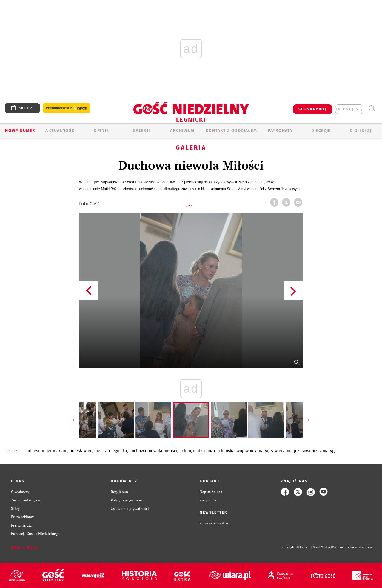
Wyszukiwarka (372, 108)
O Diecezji (361, 131)
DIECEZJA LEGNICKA (111, 451)
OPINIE (101, 131)
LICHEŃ (185, 451)
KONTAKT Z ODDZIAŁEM (231, 131)
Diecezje (321, 131)
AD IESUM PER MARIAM (47, 451)
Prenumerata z (67, 108)
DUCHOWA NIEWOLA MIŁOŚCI (153, 451)
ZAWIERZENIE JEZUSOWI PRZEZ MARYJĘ (303, 451)
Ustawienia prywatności (130, 508)
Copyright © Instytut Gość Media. (306, 547)
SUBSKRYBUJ (312, 109)
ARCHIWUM (182, 131)
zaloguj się (349, 109)
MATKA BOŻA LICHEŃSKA (214, 451)
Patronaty (281, 131)
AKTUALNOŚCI (61, 131)
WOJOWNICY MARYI (252, 451)
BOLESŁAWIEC (81, 451)
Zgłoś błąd (25, 547)
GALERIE (142, 131)
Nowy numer (20, 131)
